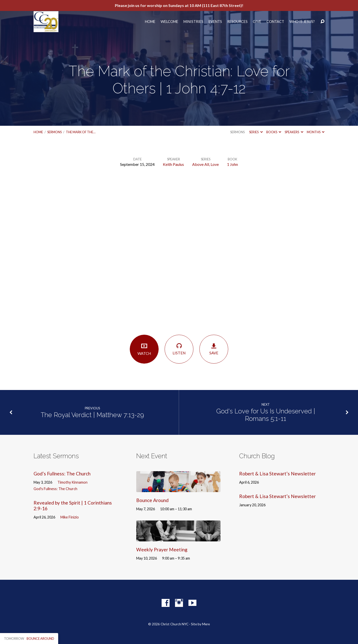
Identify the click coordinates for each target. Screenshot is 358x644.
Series (256, 132)
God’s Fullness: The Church (62, 474)
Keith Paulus (173, 164)
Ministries (193, 22)
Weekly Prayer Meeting (162, 549)
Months (316, 132)
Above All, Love (205, 164)
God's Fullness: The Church (55, 489)
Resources (237, 22)
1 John (232, 164)
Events (215, 22)
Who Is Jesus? (302, 22)
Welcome (169, 22)
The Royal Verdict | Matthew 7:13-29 (92, 415)
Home (150, 22)
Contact (275, 22)
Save (214, 349)
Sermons (54, 132)
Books (274, 132)
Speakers (294, 132)
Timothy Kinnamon (72, 482)
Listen (179, 349)
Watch (144, 349)
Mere (206, 624)
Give (257, 22)
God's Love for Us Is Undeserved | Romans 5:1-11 (266, 415)
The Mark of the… (81, 132)
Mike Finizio (70, 517)
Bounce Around (152, 500)
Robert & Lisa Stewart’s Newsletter (277, 474)
